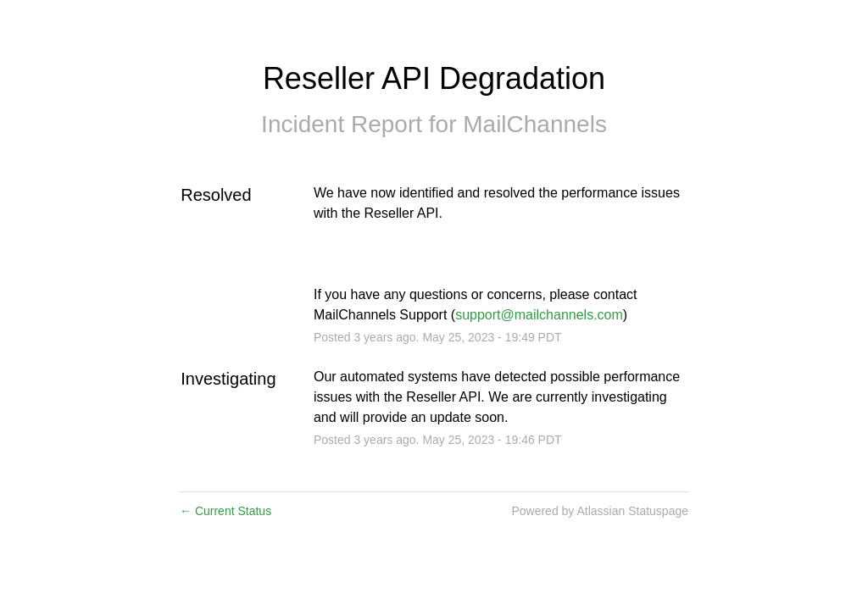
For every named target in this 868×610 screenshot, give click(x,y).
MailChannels (535, 124)
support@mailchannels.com (539, 315)
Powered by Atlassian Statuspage (600, 511)
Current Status (225, 511)
